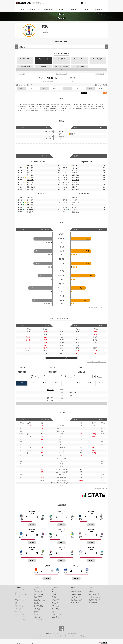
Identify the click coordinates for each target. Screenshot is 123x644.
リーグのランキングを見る (61, 358)
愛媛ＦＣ (75, 78)
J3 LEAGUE (55, 587)
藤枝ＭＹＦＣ (37, 611)
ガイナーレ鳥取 (56, 607)
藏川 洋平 (30, 168)
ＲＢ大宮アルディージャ (39, 601)
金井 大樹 (30, 166)
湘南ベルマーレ (37, 604)
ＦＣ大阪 (54, 604)
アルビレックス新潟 (38, 607)
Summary (73, 587)
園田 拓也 (30, 170)
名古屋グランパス (19, 607)
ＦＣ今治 (36, 615)
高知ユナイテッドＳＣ (57, 613)
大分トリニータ (37, 618)
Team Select (99, 9)
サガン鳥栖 (36, 616)
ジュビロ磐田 (37, 610)
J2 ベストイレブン (75, 598)
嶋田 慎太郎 (31, 187)
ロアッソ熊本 (46, 78)
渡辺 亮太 (75, 210)
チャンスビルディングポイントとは (96, 362)
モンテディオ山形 (38, 596)
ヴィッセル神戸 (19, 613)
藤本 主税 (30, 202)
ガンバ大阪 (18, 610)
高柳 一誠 (30, 182)
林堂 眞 (75, 173)
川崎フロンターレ (19, 602)
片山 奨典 (30, 175)
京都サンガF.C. (19, 608)
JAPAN (61, 9)
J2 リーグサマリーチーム (77, 595)
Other (90, 587)
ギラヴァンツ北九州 (57, 615)
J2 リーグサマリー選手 (76, 596)
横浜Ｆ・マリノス (19, 604)
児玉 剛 (75, 166)
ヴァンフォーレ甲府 (38, 605)
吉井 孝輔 (30, 205)
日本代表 (91, 591)
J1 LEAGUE (18, 587)
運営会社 (68, 633)
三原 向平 (75, 178)
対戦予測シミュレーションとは (96, 601)
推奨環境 (53, 633)
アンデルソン (31, 210)
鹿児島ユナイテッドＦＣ (58, 618)
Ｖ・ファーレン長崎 (20, 619)
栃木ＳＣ (54, 591)
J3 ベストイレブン (75, 602)
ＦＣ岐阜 (54, 601)
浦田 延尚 (75, 175)
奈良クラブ (55, 605)
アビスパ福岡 (18, 618)
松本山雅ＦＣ (55, 596)
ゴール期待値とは (93, 602)
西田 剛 (75, 187)
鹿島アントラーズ (19, 590)
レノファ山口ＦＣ (56, 608)
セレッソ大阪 (18, 611)
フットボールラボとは (94, 593)
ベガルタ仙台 (37, 593)
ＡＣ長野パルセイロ (57, 598)
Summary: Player (48, 9)
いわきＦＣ (36, 598)
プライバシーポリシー (60, 633)
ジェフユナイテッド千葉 (21, 595)
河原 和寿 (75, 189)
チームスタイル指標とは (95, 599)
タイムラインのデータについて (97, 307)
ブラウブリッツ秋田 (38, 595)
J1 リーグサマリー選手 (76, 591)
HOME (23, 9)
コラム (91, 590)
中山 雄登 (30, 178)
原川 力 (75, 182)
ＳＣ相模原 (55, 595)
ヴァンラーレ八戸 (38, 591)
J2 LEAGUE (36, 587)
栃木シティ (36, 599)
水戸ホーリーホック (20, 591)
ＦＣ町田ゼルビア (19, 601)
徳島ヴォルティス (38, 613)
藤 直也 (75, 207)
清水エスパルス (19, 605)
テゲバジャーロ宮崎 (38, 619)
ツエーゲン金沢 (56, 599)
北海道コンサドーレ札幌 (39, 590)
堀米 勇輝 (75, 185)
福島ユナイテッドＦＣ (57, 590)
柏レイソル (18, 596)
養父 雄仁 (30, 180)
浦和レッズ (18, 593)
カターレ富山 (37, 608)
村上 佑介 (75, 170)
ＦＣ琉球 (54, 619)
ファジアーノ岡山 (19, 615)
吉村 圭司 (75, 180)
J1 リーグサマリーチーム (77, 590)
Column (73, 9)
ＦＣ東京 (17, 598)
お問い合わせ (74, 633)
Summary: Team (35, 9)
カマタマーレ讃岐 (56, 610)
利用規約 (48, 633)
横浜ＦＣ (36, 602)
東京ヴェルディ (19, 599)
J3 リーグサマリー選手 (76, 601)
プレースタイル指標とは (95, 598)
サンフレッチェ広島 (20, 616)
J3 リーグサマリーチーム (77, 599)
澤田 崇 (29, 185)
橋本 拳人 (30, 173)
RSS (105, 93)
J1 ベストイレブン (75, 593)
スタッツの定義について (99, 489)
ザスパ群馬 (55, 593)
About (86, 9)
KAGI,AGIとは (92, 596)
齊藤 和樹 (30, 189)
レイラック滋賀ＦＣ (57, 602)
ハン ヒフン (76, 168)
